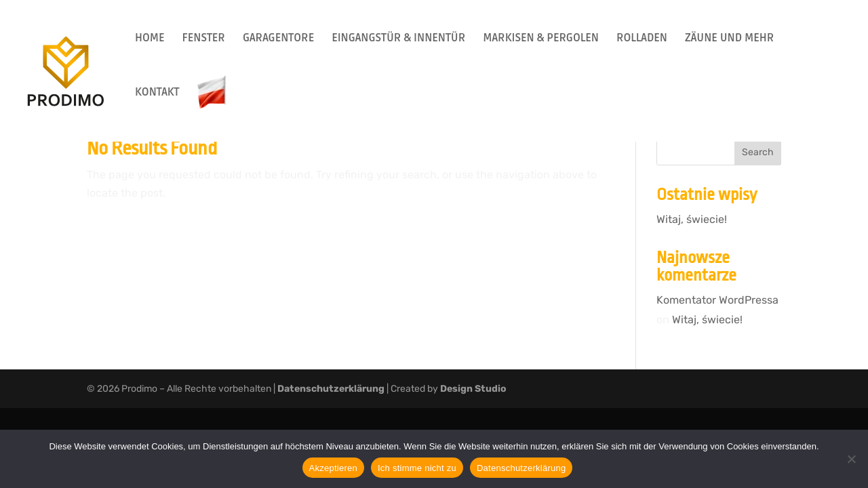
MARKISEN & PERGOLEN (541, 39)
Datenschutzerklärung (331, 389)
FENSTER (203, 39)
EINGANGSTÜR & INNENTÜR (398, 39)
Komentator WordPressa (717, 300)
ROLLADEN (642, 39)
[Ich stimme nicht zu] (851, 459)
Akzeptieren (333, 468)
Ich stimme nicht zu (417, 468)
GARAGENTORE (278, 39)
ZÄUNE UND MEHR (729, 39)
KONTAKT (157, 93)
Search (758, 152)
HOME (150, 39)
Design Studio (473, 389)
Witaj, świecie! (692, 219)
